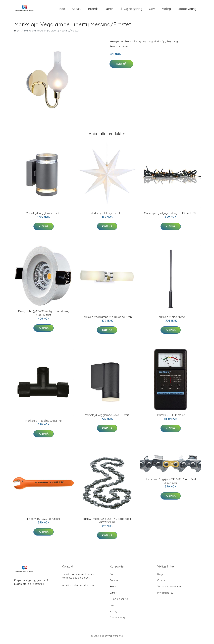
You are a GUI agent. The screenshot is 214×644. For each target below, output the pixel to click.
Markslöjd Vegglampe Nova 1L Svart (107, 418)
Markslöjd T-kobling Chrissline (43, 423)
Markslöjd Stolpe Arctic (171, 319)
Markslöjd (160, 44)
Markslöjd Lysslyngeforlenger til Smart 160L (171, 215)
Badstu (77, 10)
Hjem (17, 33)
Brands (93, 10)
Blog (160, 576)
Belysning (172, 44)
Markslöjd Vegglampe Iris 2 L (43, 215)
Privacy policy (165, 595)
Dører (109, 10)
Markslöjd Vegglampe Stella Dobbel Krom (107, 319)
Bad (62, 10)
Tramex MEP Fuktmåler (171, 418)
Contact (162, 583)
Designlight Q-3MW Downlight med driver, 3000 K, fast (43, 315)
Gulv (152, 10)
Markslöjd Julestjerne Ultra (107, 215)
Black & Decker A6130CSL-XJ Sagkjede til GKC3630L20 (107, 523)
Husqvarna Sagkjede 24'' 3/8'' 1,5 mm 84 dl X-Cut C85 (171, 483)
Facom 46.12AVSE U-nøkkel (43, 521)
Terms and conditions (170, 589)
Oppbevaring (187, 10)
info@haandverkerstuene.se (78, 588)
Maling (166, 10)
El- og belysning (131, 10)
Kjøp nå (121, 66)
